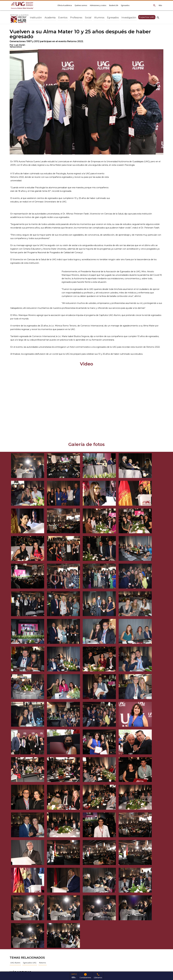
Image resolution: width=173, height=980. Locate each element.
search (158, 17)
